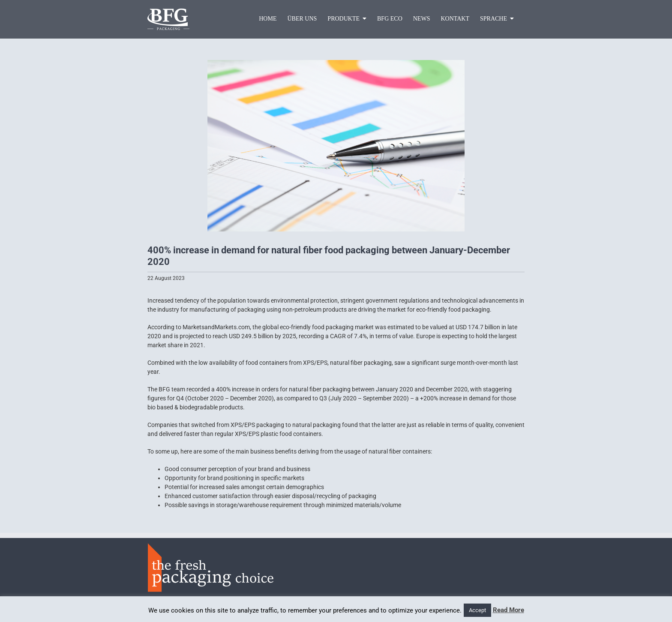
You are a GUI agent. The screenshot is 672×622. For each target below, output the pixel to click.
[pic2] (336, 146)
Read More (508, 610)
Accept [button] (477, 610)
